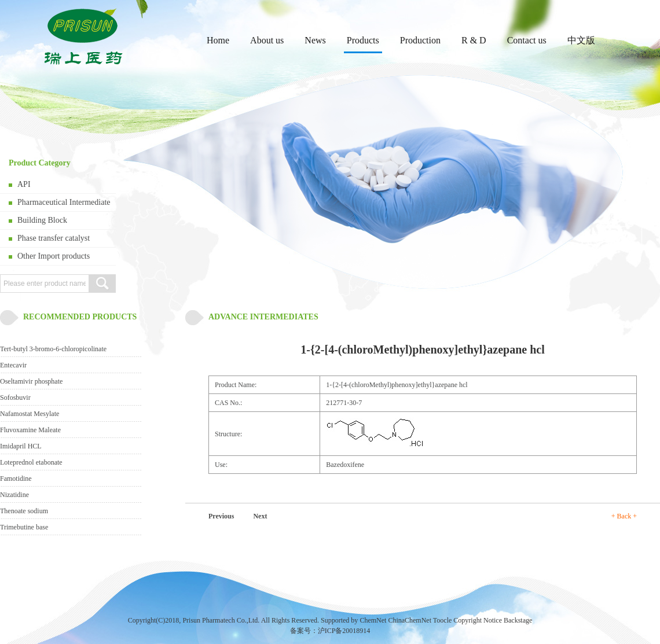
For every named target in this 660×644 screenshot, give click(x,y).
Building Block (42, 220)
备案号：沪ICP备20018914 (330, 631)
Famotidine (16, 479)
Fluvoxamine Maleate (30, 430)
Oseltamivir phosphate (31, 381)
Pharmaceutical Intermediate (64, 202)
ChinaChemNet (410, 620)
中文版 (581, 40)
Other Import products (54, 256)
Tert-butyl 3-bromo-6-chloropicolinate (53, 349)
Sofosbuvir (15, 398)
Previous (221, 516)
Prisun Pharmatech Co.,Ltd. (221, 620)
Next (260, 516)
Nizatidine (14, 495)
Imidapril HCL (21, 446)
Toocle (442, 620)
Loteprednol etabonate (31, 462)
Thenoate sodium (24, 511)
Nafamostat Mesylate (30, 414)
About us (267, 40)
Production (420, 40)
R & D (474, 40)
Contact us (527, 40)
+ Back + (624, 516)
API (24, 184)
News (315, 40)
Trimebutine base (24, 527)
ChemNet (373, 620)
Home (218, 40)
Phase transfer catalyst (54, 238)
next (625, 180)
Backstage (518, 620)
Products (363, 40)
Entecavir (13, 365)
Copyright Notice (478, 620)
